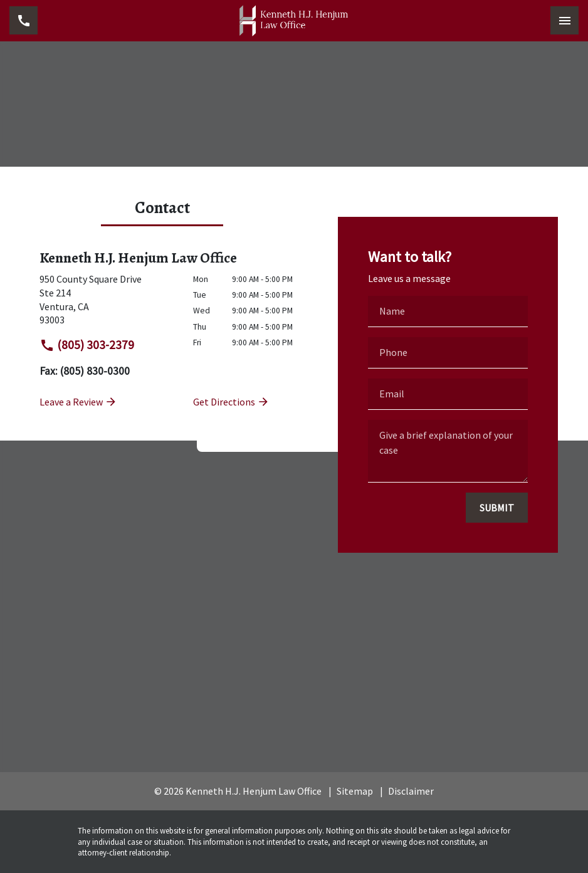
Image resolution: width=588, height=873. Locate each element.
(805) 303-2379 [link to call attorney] (87, 345)
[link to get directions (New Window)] (107, 300)
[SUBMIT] (497, 508)
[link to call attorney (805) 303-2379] (24, 20)
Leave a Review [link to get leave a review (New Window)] (78, 402)
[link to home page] (294, 21)
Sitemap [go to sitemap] (355, 791)
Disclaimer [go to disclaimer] (411, 791)
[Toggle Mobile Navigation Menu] (564, 20)
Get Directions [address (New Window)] (231, 402)
